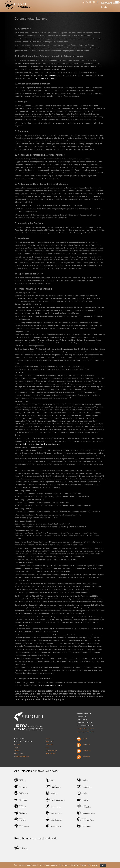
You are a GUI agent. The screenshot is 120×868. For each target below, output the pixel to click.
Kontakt (17, 744)
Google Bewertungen (22, 757)
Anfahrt (17, 750)
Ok (103, 865)
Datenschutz (50, 741)
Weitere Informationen (89, 865)
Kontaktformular (54, 75)
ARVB (48, 738)
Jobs (47, 747)
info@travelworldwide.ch (85, 729)
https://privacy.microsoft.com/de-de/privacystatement (39, 444)
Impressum (49, 744)
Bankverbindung (51, 750)
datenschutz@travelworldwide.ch (44, 78)
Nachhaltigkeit (51, 754)
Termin (17, 747)
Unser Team (18, 754)
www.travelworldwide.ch (85, 732)
